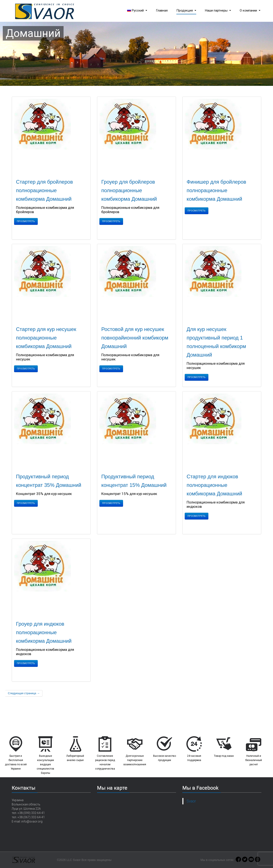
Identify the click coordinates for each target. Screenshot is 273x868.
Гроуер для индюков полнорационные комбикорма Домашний (44, 632)
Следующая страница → (24, 693)
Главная (162, 10)
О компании (250, 10)
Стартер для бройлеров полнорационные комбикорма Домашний (44, 190)
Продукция (186, 10)
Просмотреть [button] (26, 221)
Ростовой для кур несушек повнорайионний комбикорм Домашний (135, 338)
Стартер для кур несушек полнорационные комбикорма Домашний (46, 338)
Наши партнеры (218, 10)
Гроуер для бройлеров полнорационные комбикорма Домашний (129, 190)
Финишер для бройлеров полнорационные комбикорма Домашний (216, 190)
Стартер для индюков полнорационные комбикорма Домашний (214, 485)
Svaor (191, 801)
